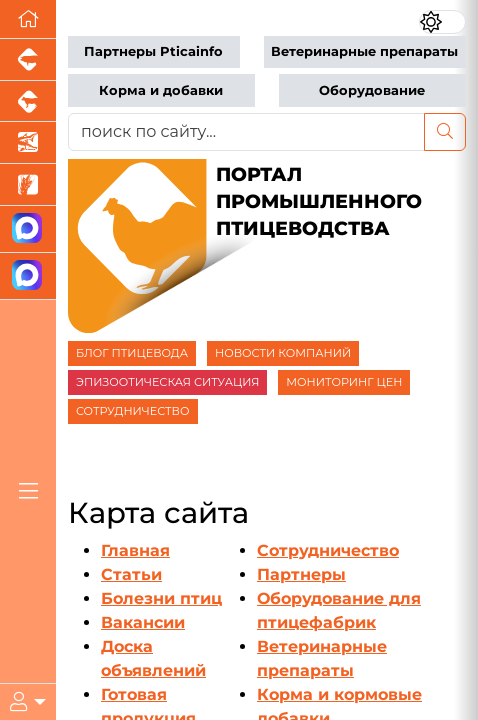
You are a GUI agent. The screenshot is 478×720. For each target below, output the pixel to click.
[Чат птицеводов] (28, 276)
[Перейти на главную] (28, 19)
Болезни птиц (161, 598)
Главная (135, 550)
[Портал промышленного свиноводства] (28, 60)
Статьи (131, 574)
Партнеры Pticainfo (153, 51)
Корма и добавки (161, 90)
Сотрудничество (328, 550)
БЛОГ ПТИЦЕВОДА (132, 353)
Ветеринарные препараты (364, 51)
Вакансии (143, 622)
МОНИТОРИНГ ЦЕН (344, 382)
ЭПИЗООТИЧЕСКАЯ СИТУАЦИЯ (167, 382)
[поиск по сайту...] (246, 132)
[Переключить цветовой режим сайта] (442, 22)
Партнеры (301, 574)
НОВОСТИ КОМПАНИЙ (283, 353)
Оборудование (372, 90)
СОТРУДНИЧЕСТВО (133, 411)
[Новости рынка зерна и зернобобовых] (28, 185)
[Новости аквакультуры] (28, 143)
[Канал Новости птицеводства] (28, 229)
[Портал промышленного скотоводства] (28, 102)
